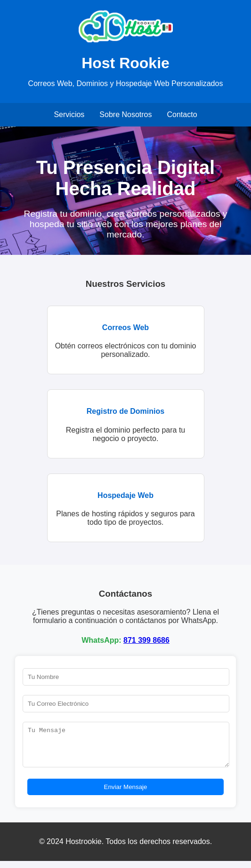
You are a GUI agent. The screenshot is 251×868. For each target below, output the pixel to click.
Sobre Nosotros (125, 114)
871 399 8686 (146, 640)
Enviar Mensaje (126, 794)
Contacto (182, 114)
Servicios (69, 114)
